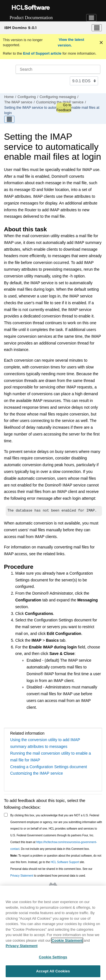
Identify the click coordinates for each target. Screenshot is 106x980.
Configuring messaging (58, 97)
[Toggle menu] (97, 28)
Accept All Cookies (53, 972)
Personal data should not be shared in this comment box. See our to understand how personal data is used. (51, 872)
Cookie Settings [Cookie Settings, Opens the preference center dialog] (53, 958)
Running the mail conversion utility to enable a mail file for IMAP (51, 757)
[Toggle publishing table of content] (9, 119)
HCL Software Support (65, 862)
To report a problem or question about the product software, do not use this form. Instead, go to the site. (56, 859)
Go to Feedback (64, 108)
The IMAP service (18, 102)
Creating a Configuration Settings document (49, 767)
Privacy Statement (22, 876)
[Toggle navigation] (91, 18)
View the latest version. (71, 42)
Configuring (27, 97)
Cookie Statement (67, 941)
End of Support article (42, 53)
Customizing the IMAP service (36, 773)
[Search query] (58, 69)
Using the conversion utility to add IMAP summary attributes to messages (45, 743)
